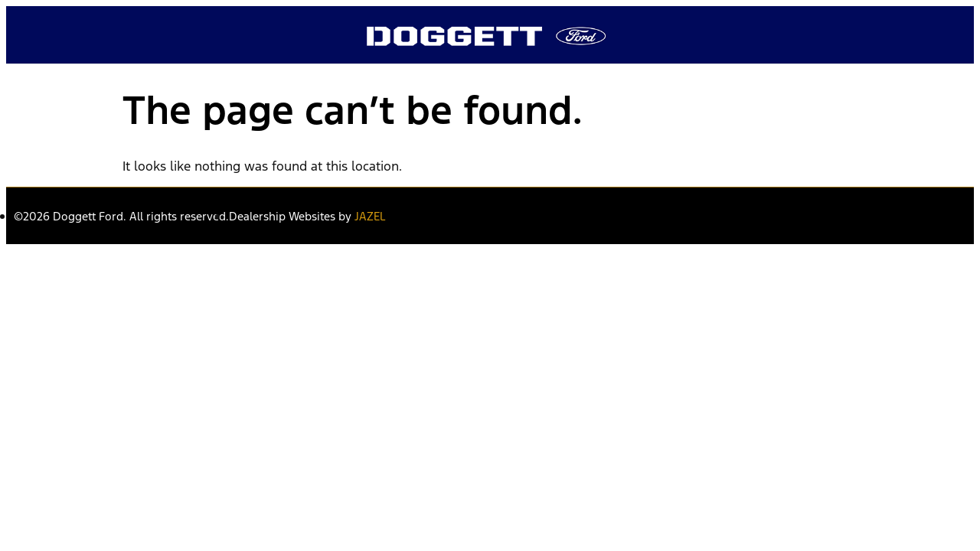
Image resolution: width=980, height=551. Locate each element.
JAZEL (370, 216)
